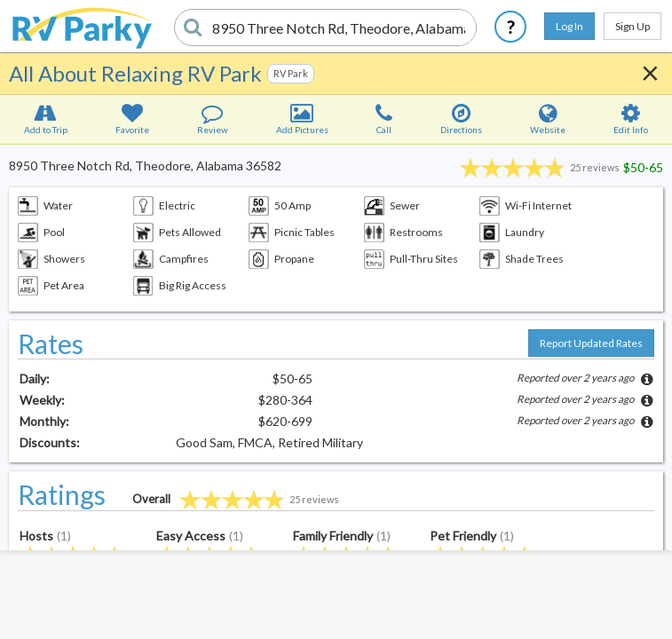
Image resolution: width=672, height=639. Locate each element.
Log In (569, 26)
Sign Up (632, 26)
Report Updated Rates (591, 343)
